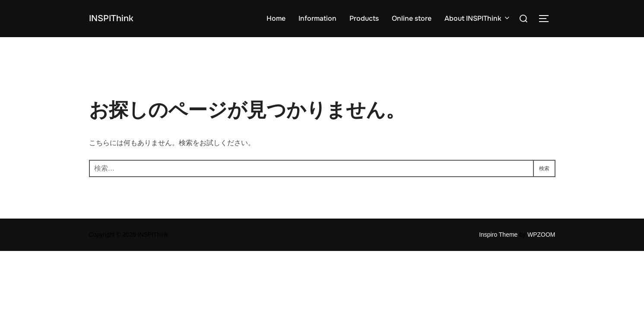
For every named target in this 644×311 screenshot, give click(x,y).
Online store (412, 18)
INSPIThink (118, 18)
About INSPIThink (478, 18)
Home (276, 18)
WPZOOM (541, 235)
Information (317, 18)
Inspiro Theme (498, 235)
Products (364, 18)
